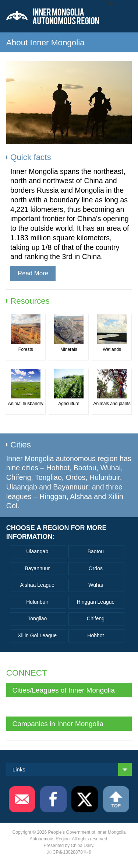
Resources (30, 301)
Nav (109, 3)
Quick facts (31, 157)
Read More (33, 273)
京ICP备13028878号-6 (69, 852)
